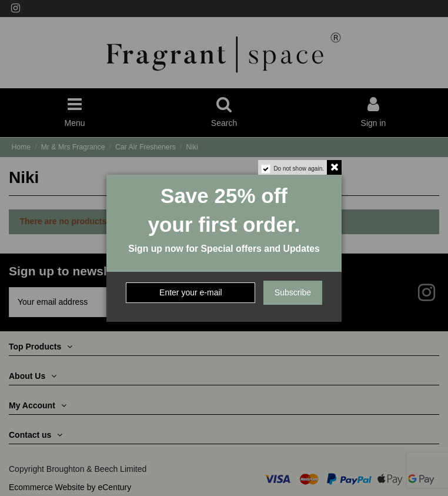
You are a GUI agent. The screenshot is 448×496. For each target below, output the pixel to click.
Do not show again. (299, 169)
